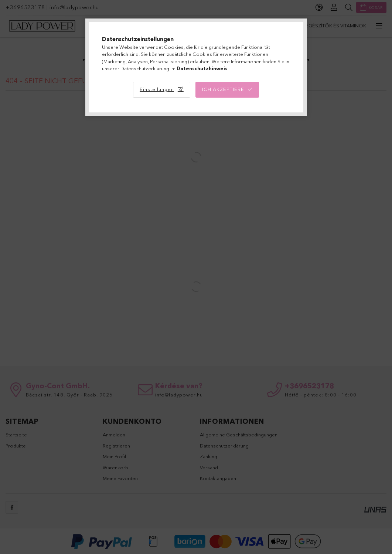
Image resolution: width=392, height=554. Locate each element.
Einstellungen (157, 89)
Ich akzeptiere (223, 89)
